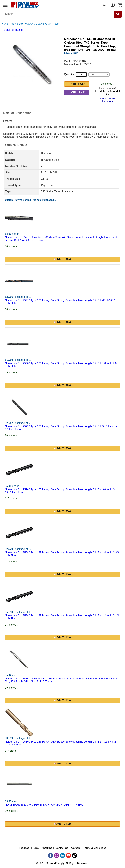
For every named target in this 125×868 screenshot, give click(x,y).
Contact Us (62, 848)
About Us (47, 848)
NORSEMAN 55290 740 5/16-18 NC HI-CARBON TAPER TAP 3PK (44, 805)
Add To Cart (77, 84)
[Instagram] (57, 855)
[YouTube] (68, 855)
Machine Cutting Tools (38, 24)
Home (5, 24)
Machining (17, 24)
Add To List (77, 92)
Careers (76, 848)
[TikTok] (74, 855)
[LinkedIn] (62, 855)
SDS (36, 848)
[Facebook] (51, 855)
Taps (56, 24)
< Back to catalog (13, 30)
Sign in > (109, 5)
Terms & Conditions (95, 848)
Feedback (25, 848)
